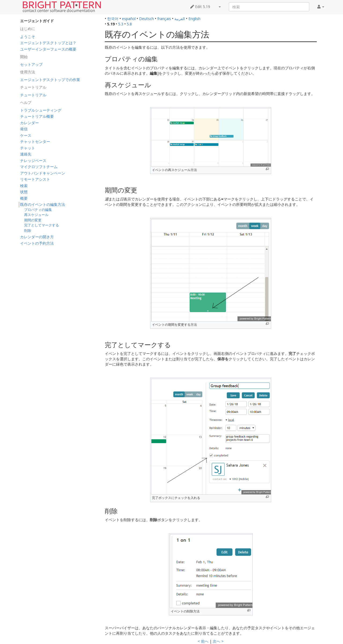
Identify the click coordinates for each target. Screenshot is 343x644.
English (194, 19)
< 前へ (203, 641)
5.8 (129, 24)
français (164, 19)
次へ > (218, 641)
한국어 (113, 19)
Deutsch (146, 19)
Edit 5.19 (200, 7)
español (129, 19)
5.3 (121, 24)
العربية (180, 19)
